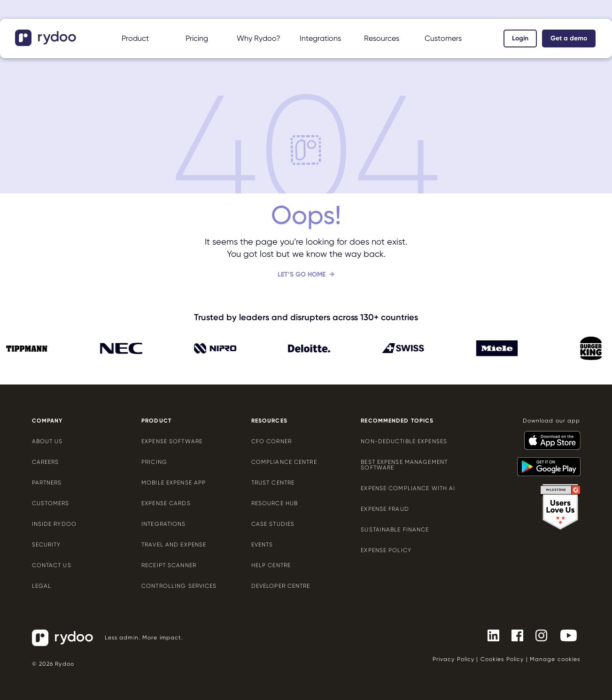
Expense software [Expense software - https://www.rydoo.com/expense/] (172, 441)
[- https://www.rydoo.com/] (47, 43)
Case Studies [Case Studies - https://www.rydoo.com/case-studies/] (273, 524)
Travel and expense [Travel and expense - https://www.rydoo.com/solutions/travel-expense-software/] (174, 545)
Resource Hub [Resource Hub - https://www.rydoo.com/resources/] (275, 503)
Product (135, 38)
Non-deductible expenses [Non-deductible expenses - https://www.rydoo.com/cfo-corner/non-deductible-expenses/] (404, 441)
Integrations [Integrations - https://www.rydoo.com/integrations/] (163, 524)
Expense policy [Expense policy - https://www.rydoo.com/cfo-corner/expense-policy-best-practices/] (386, 550)
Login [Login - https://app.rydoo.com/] (520, 38)
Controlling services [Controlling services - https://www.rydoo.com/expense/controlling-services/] (179, 586)
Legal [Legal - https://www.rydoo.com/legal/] (42, 586)
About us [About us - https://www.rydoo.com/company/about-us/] (47, 441)
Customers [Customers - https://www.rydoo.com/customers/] (51, 503)
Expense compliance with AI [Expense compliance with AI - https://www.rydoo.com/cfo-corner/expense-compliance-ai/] (408, 488)
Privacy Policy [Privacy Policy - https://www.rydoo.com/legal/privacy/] (454, 659)
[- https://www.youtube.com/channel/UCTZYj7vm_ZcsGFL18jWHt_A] (565, 635)
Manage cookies (555, 659)
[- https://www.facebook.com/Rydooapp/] (514, 635)
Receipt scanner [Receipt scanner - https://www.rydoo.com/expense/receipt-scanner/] (169, 565)
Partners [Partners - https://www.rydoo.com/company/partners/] (47, 483)
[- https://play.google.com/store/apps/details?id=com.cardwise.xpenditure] (545, 462)
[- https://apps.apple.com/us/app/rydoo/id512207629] (549, 436)
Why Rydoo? (259, 38)
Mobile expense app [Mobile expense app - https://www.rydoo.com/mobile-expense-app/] (174, 483)
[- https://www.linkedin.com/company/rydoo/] (490, 635)
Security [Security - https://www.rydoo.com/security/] (46, 545)
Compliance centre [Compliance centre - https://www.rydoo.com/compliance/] (284, 462)
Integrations (320, 38)
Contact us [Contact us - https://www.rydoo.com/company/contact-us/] (52, 565)
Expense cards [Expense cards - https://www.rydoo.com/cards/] (166, 503)
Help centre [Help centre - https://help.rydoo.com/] (271, 565)
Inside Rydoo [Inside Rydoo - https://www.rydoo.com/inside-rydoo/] (54, 524)
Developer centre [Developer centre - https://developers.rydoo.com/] (281, 586)
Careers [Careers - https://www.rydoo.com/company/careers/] (46, 462)
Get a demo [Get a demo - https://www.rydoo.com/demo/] (569, 38)
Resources (382, 38)
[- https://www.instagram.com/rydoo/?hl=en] (538, 635)
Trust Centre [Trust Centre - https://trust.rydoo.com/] (273, 483)
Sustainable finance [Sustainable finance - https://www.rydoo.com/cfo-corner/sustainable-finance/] (395, 530)
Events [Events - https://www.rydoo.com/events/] (262, 545)
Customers (443, 38)
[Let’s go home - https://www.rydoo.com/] (306, 282)
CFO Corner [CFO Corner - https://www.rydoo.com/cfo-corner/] (271, 441)
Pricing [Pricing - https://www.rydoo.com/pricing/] (197, 38)
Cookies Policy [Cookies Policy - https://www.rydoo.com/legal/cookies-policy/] (502, 659)
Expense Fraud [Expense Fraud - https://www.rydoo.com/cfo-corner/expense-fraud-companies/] (385, 509)
